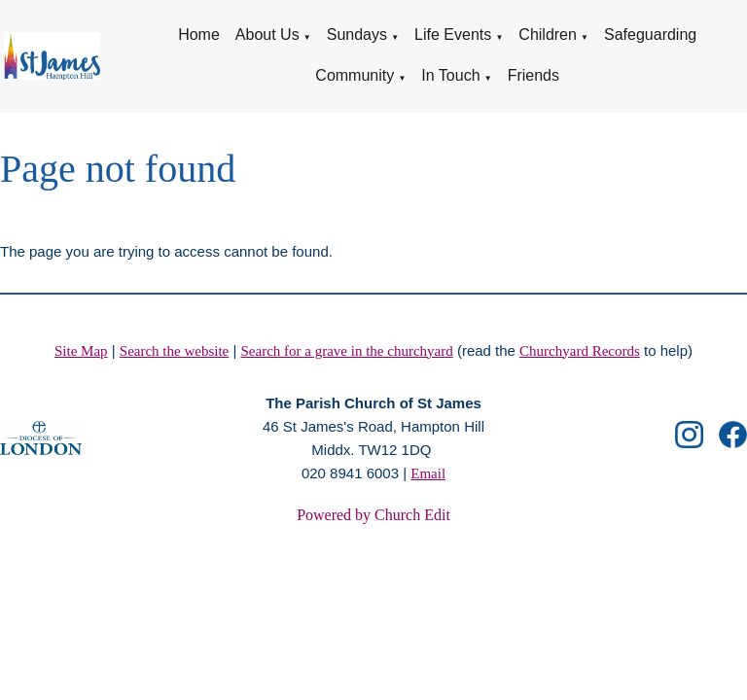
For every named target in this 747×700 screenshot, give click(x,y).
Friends (534, 75)
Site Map (81, 351)
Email (428, 473)
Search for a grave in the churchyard (347, 351)
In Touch (450, 75)
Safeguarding (650, 35)
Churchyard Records (580, 351)
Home (199, 35)
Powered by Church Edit (373, 515)
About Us (267, 35)
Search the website (174, 351)
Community (355, 75)
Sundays (357, 35)
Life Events (453, 35)
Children (548, 35)
